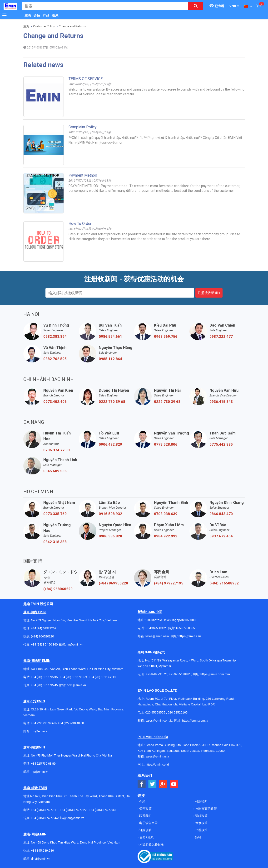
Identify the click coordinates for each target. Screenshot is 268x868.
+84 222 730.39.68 (44, 723)
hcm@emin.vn (76, 685)
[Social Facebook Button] (142, 784)
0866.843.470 (221, 514)
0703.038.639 (166, 514)
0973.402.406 (55, 402)
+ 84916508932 (156, 628)
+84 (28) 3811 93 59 (73, 677)
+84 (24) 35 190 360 (44, 644)
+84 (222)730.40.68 (71, 723)
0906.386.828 (110, 536)
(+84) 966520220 (42, 636)
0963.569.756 (166, 337)
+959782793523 (157, 674)
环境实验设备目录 (151, 844)
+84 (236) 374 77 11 (44, 810)
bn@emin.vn (40, 731)
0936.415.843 (221, 402)
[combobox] (103, 6)
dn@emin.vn (76, 818)
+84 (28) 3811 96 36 (44, 677)
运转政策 (201, 816)
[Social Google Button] (163, 784)
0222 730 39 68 (112, 402)
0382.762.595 (55, 359)
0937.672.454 (221, 536)
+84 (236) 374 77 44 (44, 818)
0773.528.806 (166, 444)
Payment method (83, 175)
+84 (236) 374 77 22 (73, 810)
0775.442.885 (221, 444)
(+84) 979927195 (169, 583)
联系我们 (145, 816)
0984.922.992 (166, 536)
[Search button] (196, 6)
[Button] (5, 15)
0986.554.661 (110, 337)
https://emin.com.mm (215, 674)
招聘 (198, 837)
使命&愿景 (146, 837)
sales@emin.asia (157, 636)
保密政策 (145, 809)
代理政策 (201, 830)
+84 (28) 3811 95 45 (44, 685)
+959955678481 (180, 674)
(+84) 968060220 (58, 589)
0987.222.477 (221, 337)
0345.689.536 (55, 471)
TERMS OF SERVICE (86, 79)
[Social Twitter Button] (152, 784)
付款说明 (201, 802)
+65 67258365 (185, 628)
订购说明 (145, 830)
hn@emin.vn (75, 644)
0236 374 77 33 (57, 450)
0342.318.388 (55, 542)
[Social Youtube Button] (174, 784)
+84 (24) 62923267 (44, 628)
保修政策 (201, 823)
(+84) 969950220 (113, 583)
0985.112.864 (110, 359)
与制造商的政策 (206, 809)
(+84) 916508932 (224, 583)
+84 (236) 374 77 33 (102, 810)
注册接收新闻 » (209, 293)
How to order (80, 224)
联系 (55, 15)
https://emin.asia (190, 636)
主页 (28, 15)
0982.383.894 (55, 337)
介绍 (37, 15)
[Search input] (103, 6)
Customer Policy (44, 26)
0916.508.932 (110, 514)
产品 (46, 15)
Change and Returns (72, 26)
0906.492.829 (110, 444)
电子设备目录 (148, 823)
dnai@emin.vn (41, 859)
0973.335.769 (55, 514)
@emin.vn (42, 772)
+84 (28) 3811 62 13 (102, 677)
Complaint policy (83, 127)
